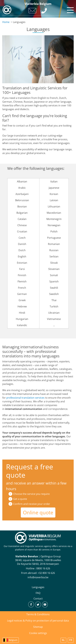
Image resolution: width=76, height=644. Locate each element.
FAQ (38, 593)
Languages (38, 587)
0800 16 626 (43, 568)
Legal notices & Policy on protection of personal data (38, 621)
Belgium (13, 640)
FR (71, 640)
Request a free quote (30, 471)
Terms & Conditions (38, 614)
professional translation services (25, 398)
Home (6, 22)
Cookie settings (38, 633)
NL (63, 640)
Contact (38, 599)
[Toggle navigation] (70, 9)
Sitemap (38, 627)
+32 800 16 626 (46, 573)
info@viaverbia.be (38, 577)
